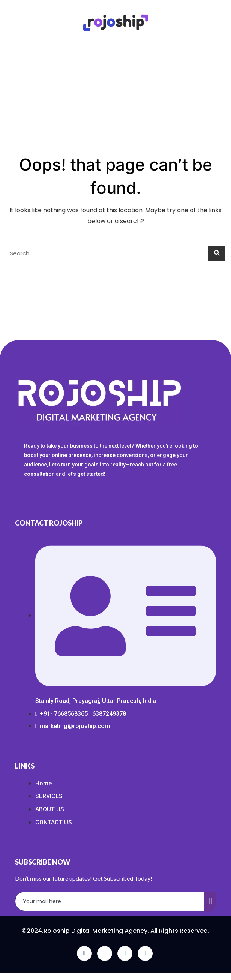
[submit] (210, 902)
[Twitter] (105, 953)
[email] (110, 901)
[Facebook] (84, 953)
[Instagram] (145, 953)
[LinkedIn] (125, 953)
